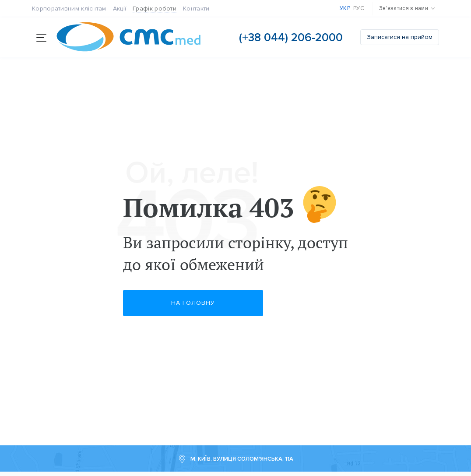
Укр (345, 8)
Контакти (196, 9)
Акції (120, 9)
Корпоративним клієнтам (69, 9)
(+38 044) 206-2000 (291, 37)
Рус (359, 8)
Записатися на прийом (400, 37)
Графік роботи (155, 9)
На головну (193, 302)
